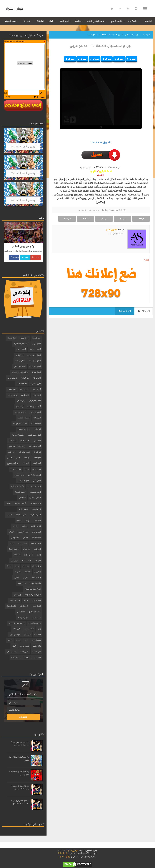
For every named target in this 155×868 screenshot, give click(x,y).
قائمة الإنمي (116, 21)
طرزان (26, 640)
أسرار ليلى (37, 418)
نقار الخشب (37, 652)
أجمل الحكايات (36, 384)
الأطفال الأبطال (35, 503)
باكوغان (38, 560)
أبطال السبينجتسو (34, 355)
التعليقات (144, 311)
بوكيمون (37, 572)
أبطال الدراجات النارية (21, 344)
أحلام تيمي (36, 389)
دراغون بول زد (23, 617)
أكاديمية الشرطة (18, 435)
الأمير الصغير (36, 509)
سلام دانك (17, 629)
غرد (141, 219)
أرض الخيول (21, 401)
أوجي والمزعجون (14, 458)
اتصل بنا (27, 21)
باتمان (39, 555)
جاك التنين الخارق (35, 612)
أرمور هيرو (19, 406)
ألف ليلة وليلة (25, 441)
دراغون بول (133, 21)
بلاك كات (25, 566)
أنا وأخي (37, 458)
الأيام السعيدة (21, 515)
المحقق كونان (36, 543)
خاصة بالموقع (11, 21)
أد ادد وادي (12, 395)
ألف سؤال (37, 441)
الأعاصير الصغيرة (20, 503)
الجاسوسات (36, 532)
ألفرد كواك (12, 441)
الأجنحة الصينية (20, 492)
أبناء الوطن (37, 378)
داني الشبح (36, 617)
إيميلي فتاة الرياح (34, 475)
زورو (39, 629)
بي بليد (28, 572)
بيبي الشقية (36, 578)
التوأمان (24, 526)
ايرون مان (27, 549)
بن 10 (9, 566)
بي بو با (18, 572)
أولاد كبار (25, 463)
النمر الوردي (22, 543)
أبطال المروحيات (35, 361)
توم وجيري (36, 600)
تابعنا (25, 257)
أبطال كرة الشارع (20, 367)
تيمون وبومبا (15, 600)
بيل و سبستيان (94, 210)
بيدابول (16, 578)
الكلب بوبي (15, 538)
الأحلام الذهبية (35, 498)
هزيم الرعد (24, 652)
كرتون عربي (24, 646)
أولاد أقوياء (37, 463)
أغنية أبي (37, 429)
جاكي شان (21, 612)
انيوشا (12, 543)
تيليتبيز (26, 600)
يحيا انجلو (27, 657)
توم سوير (18, 595)
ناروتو (14, 646)
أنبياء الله (27, 458)
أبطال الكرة (20, 355)
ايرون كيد (37, 549)
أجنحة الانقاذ (22, 384)
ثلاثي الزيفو (24, 606)
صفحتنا (14, 257)
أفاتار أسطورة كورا (34, 435)
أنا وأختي (12, 452)
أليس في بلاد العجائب (17, 446)
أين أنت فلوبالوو (12, 463)
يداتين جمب (16, 657)
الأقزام (8, 503)
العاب (51, 21)
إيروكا (27, 469)
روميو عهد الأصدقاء (17, 623)
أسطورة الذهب (24, 418)
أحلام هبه (24, 389)
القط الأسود (36, 538)
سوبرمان (37, 635)
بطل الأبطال (37, 566)
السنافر (11, 532)
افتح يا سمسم (23, 481)
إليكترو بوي (37, 469)
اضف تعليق (82, 210)
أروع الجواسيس (20, 412)
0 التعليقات (125, 311)
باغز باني (17, 555)
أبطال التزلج (36, 344)
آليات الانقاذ (12, 338)
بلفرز (17, 566)
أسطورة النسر (36, 424)
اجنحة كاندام (19, 475)
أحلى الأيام (37, 395)
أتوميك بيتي (13, 378)
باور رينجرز (14, 560)
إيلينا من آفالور (16, 469)
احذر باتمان (37, 481)
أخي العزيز (25, 395)
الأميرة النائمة (23, 509)
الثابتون (15, 526)
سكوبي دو (29, 629)
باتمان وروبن (28, 555)
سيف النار (27, 635)
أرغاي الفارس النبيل (34, 406)
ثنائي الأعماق (11, 606)
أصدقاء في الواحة (20, 424)
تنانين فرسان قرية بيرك (33, 595)
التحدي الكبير (36, 526)
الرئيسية (148, 21)
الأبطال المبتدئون (17, 486)
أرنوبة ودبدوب (35, 412)
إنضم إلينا (24, 233)
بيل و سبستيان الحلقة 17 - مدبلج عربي (101, 46)
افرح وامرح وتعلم (34, 486)
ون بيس (38, 657)
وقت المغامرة (11, 652)
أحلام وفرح (12, 389)
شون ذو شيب (15, 635)
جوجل (35, 257)
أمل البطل (37, 452)
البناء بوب (37, 521)
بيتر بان (25, 578)
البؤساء (9, 515)
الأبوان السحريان (35, 492)
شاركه (122, 219)
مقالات (78, 21)
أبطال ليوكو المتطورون (20, 372)
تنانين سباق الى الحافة (33, 589)
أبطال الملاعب (20, 361)
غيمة (18, 640)
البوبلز (28, 521)
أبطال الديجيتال (35, 349)
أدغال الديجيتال (35, 401)
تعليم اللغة (64, 21)
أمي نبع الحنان (24, 452)
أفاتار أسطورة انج (24, 429)
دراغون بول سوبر (34, 623)
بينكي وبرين (22, 583)
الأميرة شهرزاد (35, 515)
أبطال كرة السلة (35, 367)
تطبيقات (40, 21)
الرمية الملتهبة (23, 532)
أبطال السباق (21, 349)
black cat (37, 338)
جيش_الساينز (14, 9)
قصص (10, 640)
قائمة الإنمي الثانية (96, 21)
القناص (25, 538)
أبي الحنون (25, 378)
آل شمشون (24, 338)
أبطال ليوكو (36, 372)
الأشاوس (22, 498)
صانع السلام (36, 640)
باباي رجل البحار (14, 549)
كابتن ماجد (37, 646)
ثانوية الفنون (36, 606)
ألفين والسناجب (35, 446)
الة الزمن (19, 521)
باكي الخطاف (26, 560)
